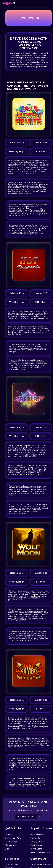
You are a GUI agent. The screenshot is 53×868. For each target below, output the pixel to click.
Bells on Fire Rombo (40, 852)
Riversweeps (11, 842)
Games (8, 834)
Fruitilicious (36, 845)
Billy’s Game (36, 849)
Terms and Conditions (41, 865)
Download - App (13, 838)
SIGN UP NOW (30, 817)
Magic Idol (35, 838)
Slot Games (10, 845)
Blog (7, 849)
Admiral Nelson (38, 834)
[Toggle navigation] (48, 3)
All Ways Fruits (38, 842)
